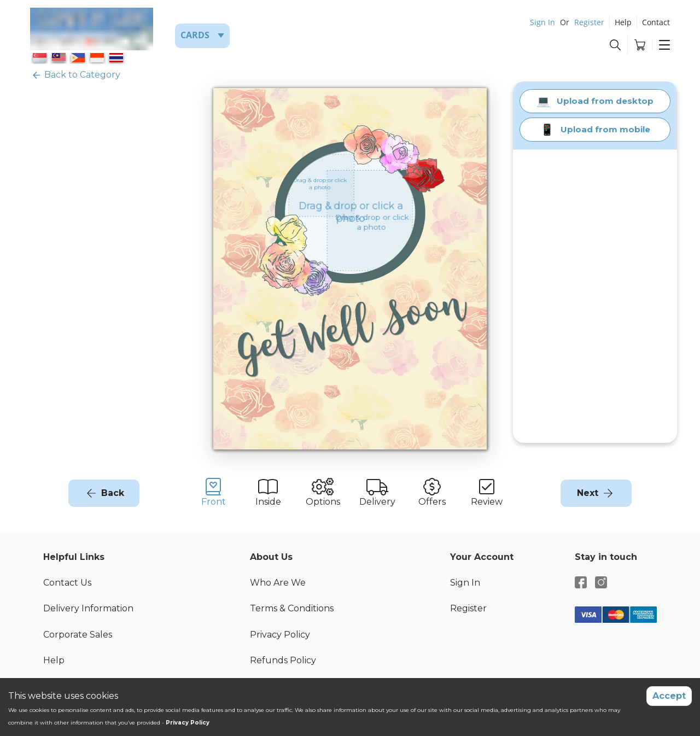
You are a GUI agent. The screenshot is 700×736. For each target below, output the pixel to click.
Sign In (542, 22)
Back (113, 493)
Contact (656, 22)
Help (623, 22)
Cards (195, 35)
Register (589, 22)
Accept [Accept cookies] (669, 696)
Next (588, 493)
